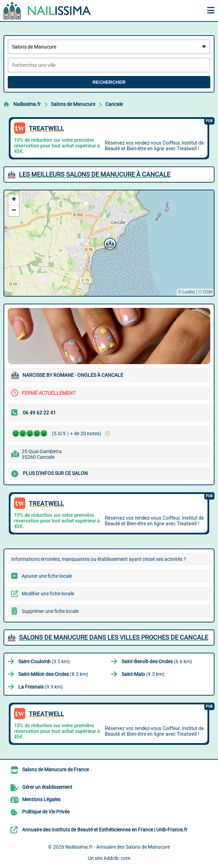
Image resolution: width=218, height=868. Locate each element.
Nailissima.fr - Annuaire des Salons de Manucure (118, 847)
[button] (109, 243)
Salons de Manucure (73, 104)
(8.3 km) (53, 674)
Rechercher (109, 82)
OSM (208, 292)
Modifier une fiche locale (48, 594)
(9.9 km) (41, 687)
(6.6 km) (157, 661)
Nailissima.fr (27, 104)
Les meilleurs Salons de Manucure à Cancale (95, 174)
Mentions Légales (41, 799)
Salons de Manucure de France (55, 769)
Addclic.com (117, 858)
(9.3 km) (143, 674)
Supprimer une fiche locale (50, 611)
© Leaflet (186, 292)
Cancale (114, 104)
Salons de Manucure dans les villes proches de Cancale (114, 637)
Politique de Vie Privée (46, 812)
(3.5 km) (44, 661)
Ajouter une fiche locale (47, 576)
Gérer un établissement (47, 787)
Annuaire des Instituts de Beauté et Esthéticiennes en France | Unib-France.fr (105, 830)
